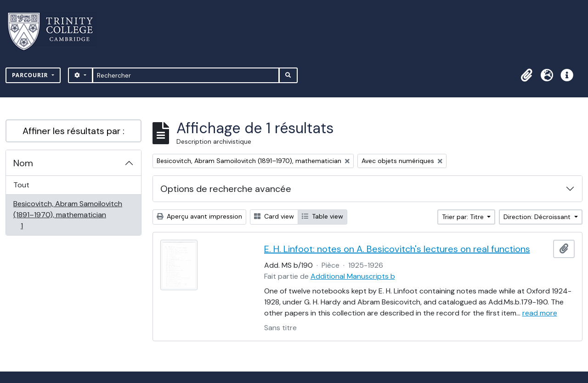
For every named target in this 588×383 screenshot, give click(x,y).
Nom (23, 163)
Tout (21, 185)
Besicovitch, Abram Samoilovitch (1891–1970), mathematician (68, 215)
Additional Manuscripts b (353, 276)
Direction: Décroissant (538, 217)
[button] (526, 75)
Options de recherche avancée (226, 189)
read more (540, 313)
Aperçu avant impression (199, 216)
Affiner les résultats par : (73, 131)
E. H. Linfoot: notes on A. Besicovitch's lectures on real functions (397, 249)
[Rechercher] (186, 75)
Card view (274, 216)
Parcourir (31, 75)
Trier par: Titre (464, 217)
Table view (322, 216)
